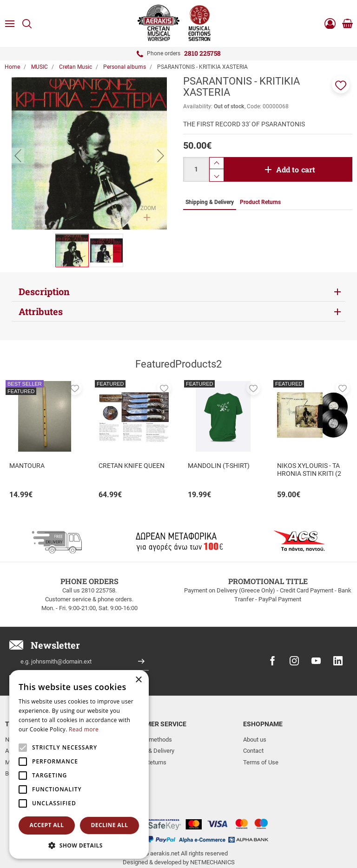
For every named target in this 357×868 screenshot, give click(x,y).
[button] (341, 85)
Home (12, 67)
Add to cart (296, 169)
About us (255, 740)
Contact (253, 751)
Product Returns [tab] (260, 202)
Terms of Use (261, 762)
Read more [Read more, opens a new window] (84, 729)
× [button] (138, 680)
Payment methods (148, 740)
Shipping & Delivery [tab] (210, 202)
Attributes (41, 311)
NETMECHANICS (212, 832)
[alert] (79, 764)
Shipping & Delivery (149, 751)
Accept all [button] (47, 825)
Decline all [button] (110, 825)
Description (44, 291)
